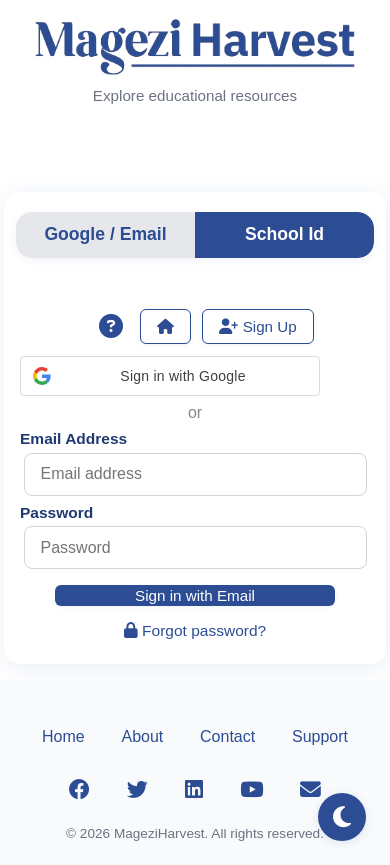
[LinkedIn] (194, 790)
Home (63, 736)
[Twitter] (138, 790)
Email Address (73, 438)
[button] (170, 376)
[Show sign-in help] (111, 327)
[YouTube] (251, 790)
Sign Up (257, 326)
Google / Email (105, 234)
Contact (227, 736)
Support (320, 736)
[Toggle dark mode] (342, 817)
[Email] (310, 790)
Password (56, 512)
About (142, 736)
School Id (284, 234)
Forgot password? (195, 630)
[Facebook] (80, 790)
